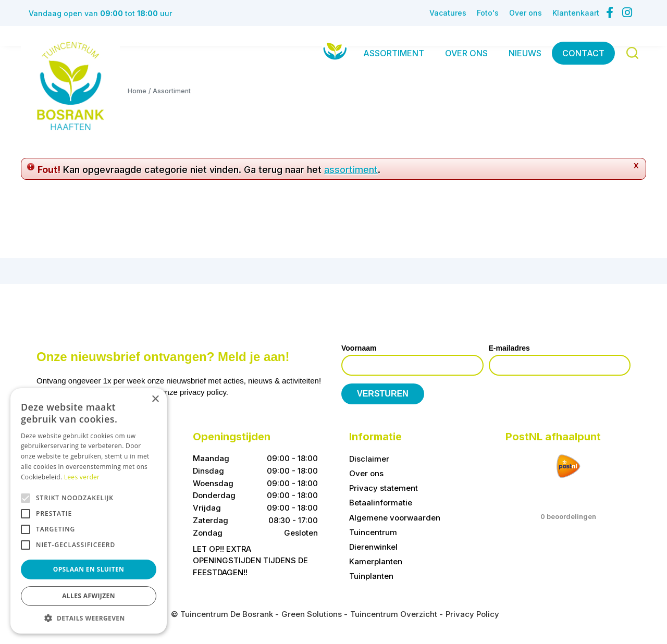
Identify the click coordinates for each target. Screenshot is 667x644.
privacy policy (203, 392)
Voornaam (359, 348)
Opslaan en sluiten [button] (89, 569)
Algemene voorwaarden (395, 518)
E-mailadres (509, 348)
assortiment (351, 170)
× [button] (155, 399)
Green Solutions (312, 614)
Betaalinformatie (381, 503)
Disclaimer (369, 459)
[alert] (89, 511)
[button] (89, 618)
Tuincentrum (373, 532)
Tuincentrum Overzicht (394, 614)
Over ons (366, 473)
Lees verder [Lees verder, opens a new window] (82, 477)
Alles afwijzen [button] (89, 596)
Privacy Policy (472, 614)
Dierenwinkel (373, 547)
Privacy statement (384, 488)
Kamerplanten (376, 561)
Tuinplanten (371, 576)
